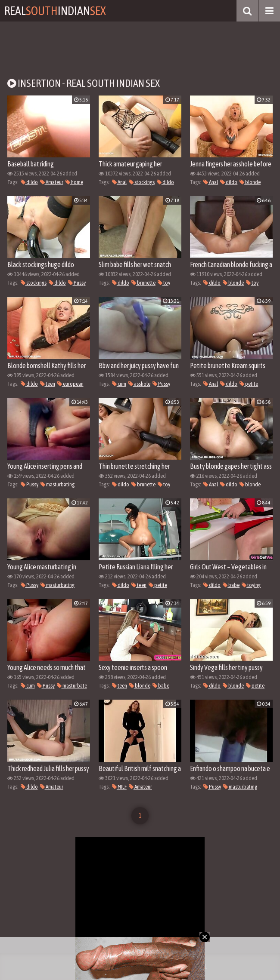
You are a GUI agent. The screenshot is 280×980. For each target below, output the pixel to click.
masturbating (58, 484)
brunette (143, 283)
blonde (250, 182)
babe (231, 585)
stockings (142, 182)
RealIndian (55, 11)
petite (249, 384)
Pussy (77, 283)
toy (164, 283)
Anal (119, 182)
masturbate (72, 686)
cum (119, 384)
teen (48, 384)
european (70, 384)
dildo (29, 182)
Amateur (52, 182)
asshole (139, 384)
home (74, 182)
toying (251, 585)
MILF (119, 787)
